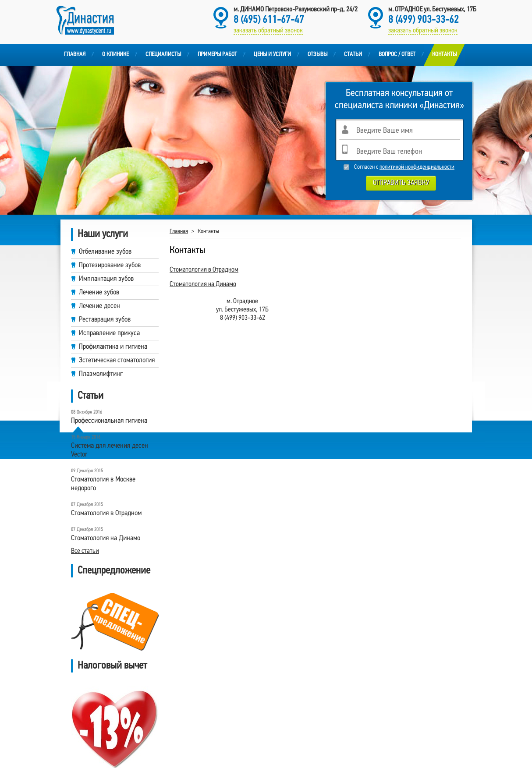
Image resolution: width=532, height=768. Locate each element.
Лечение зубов (99, 292)
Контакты (444, 55)
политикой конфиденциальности (417, 167)
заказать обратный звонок (423, 31)
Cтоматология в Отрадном (106, 513)
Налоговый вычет (112, 666)
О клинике (115, 55)
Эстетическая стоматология (117, 360)
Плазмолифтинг (101, 374)
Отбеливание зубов (105, 252)
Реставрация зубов (105, 320)
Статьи (353, 55)
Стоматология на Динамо (106, 538)
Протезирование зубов (110, 265)
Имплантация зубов (106, 279)
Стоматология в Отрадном (204, 270)
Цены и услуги (272, 55)
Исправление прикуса (109, 333)
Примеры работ (217, 55)
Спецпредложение (114, 571)
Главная (75, 55)
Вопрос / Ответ (397, 55)
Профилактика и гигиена (113, 347)
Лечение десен (99, 306)
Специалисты (163, 55)
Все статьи (85, 551)
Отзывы (317, 55)
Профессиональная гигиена (109, 421)
